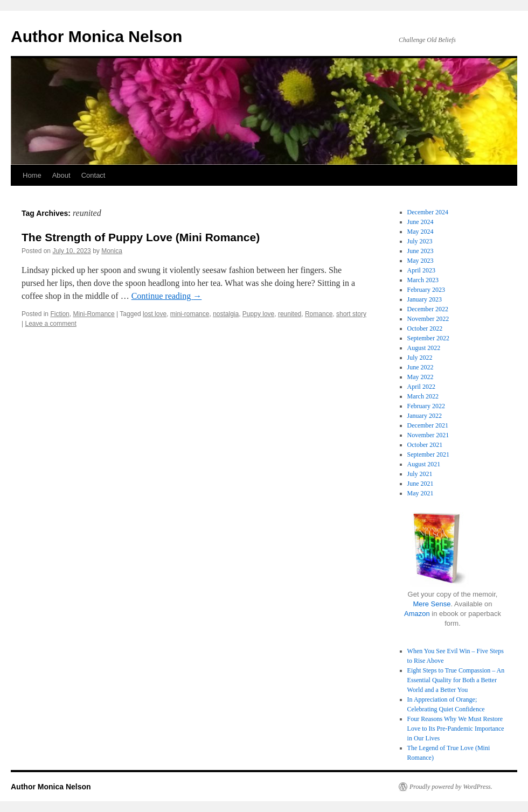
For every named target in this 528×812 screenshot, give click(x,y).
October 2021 (425, 445)
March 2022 (423, 396)
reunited (290, 314)
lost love (155, 314)
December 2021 (428, 425)
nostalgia (226, 314)
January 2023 (425, 299)
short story (351, 314)
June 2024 (421, 222)
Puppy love (258, 314)
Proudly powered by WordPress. (451, 787)
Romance (319, 314)
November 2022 (428, 319)
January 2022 (425, 416)
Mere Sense (432, 604)
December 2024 (428, 212)
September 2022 (428, 338)
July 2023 (420, 241)
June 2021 (421, 484)
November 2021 (428, 435)
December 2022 (428, 309)
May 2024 (421, 232)
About (61, 175)
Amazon (417, 614)
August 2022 (424, 348)
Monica (112, 251)
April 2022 (421, 387)
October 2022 (425, 328)
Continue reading (167, 296)
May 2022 (421, 377)
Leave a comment (50, 324)
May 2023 (421, 261)
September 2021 (428, 454)
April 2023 (421, 270)
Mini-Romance (93, 314)
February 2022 (426, 406)
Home (32, 175)
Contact (93, 175)
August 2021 (424, 464)
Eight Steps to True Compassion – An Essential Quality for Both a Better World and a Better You (456, 680)
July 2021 (420, 474)
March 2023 (423, 280)
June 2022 (421, 367)
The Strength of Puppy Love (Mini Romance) (141, 237)
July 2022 (420, 358)
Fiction (60, 314)
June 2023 (421, 251)
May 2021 (421, 493)
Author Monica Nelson (96, 36)
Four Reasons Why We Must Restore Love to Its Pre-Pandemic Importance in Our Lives (456, 729)
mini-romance (190, 314)
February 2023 (426, 290)
